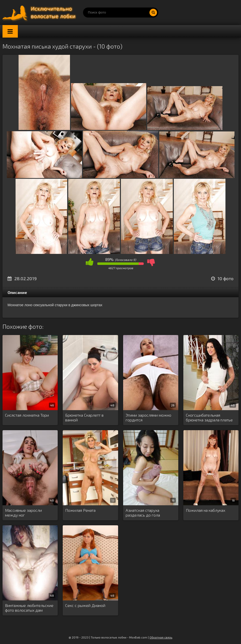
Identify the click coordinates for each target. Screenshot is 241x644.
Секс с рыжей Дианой (85, 605)
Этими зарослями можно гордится (148, 417)
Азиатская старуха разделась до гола (143, 513)
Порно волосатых (40, 13)
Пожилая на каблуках (206, 510)
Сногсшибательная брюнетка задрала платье (209, 417)
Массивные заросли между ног (23, 513)
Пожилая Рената (80, 510)
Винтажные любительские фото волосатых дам (29, 608)
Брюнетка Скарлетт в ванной (84, 417)
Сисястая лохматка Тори (27, 415)
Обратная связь (161, 637)
